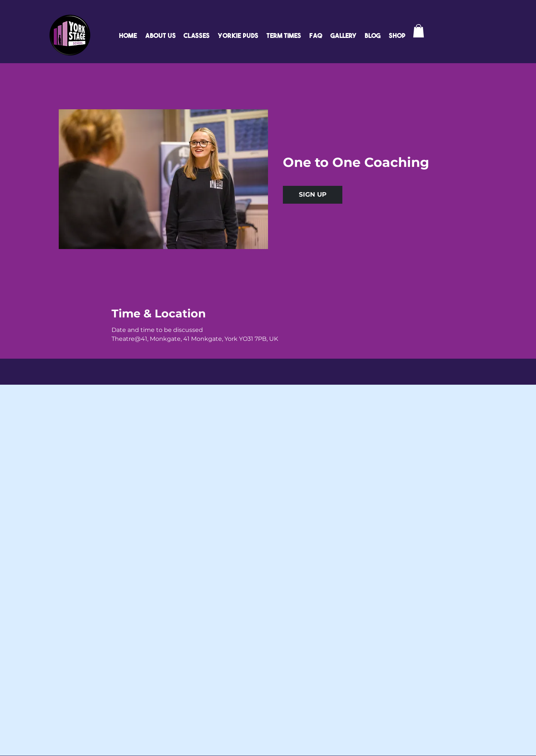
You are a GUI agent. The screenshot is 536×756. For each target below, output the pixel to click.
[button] (419, 31)
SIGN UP (313, 194)
